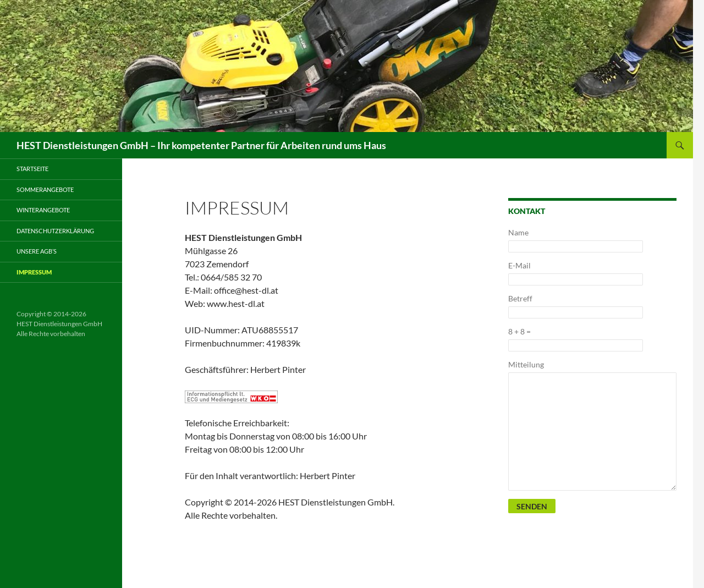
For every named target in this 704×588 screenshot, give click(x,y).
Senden (532, 506)
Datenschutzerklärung (55, 231)
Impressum (34, 272)
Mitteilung (526, 364)
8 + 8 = (519, 331)
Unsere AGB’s (37, 251)
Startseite (32, 169)
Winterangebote (43, 210)
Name (518, 232)
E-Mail (519, 265)
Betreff (520, 298)
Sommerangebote (45, 189)
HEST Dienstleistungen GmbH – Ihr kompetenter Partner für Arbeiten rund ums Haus (201, 145)
